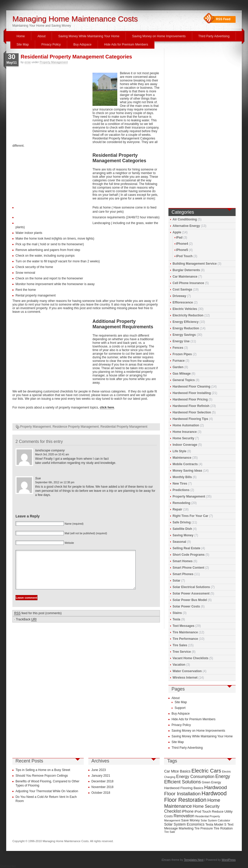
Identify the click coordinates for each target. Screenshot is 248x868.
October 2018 (101, 793)
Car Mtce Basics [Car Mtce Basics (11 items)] (177, 771)
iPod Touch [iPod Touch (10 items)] (203, 811)
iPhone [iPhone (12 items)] (188, 811)
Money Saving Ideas (187, 471)
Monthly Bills (182, 477)
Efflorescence (183, 302)
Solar (176, 581)
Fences (178, 348)
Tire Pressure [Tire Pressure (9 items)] (203, 828)
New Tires (180, 484)
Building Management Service (195, 264)
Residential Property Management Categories (76, 57)
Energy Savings (184, 335)
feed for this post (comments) (38, 621)
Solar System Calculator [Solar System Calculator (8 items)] (215, 820)
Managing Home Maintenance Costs (75, 19)
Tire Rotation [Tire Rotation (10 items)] (223, 828)
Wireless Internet (185, 678)
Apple (177, 232)
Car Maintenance (185, 277)
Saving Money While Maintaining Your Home (89, 36)
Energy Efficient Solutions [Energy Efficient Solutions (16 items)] (197, 779)
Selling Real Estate (186, 548)
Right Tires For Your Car (190, 516)
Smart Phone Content (188, 568)
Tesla (176, 619)
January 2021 (101, 776)
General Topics (184, 380)
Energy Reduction (186, 328)
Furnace (179, 361)
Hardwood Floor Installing (192, 393)
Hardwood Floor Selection (192, 412)
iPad (179, 238)
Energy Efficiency (186, 322)
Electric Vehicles (185, 309)
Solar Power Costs (186, 606)
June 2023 (99, 770)
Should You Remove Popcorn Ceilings (42, 776)
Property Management (54, 62)
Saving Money (183, 535)
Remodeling (181, 503)
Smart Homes (183, 561)
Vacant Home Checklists (191, 658)
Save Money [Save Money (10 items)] (190, 820)
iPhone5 (182, 250)
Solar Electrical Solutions (191, 587)
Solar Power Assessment (191, 593)
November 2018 (102, 787)
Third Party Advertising (214, 36)
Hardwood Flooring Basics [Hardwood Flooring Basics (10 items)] (184, 788)
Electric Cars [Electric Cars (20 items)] (206, 771)
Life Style (179, 451)
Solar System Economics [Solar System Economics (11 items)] (184, 824)
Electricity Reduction (188, 315)
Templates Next (194, 860)
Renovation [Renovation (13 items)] (184, 816)
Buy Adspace (82, 44)
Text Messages (184, 626)
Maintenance (182, 458)
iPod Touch (184, 256)
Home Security (183, 438)
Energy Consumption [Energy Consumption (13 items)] (195, 777)
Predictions (181, 490)
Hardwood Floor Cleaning (191, 387)
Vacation (179, 665)
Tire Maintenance (185, 632)
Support (180, 708)
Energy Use (181, 341)
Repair (177, 509)
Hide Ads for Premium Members (126, 44)
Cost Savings (182, 290)
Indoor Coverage (185, 445)
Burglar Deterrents (186, 270)
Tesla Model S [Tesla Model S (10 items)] (216, 824)
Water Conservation (187, 671)
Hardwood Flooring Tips (190, 419)
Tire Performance (185, 639)
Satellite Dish (182, 529)
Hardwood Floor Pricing (190, 399)
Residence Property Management (76, 427)
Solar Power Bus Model (190, 600)
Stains (177, 613)
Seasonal (179, 542)
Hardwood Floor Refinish (191, 406)
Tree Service (182, 652)
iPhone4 (182, 244)
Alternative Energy (186, 226)
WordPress (229, 860)
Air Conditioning (185, 219)
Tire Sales (180, 645)
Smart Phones (183, 574)
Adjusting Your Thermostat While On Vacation (47, 791)
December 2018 (102, 781)
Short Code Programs (189, 555)
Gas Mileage (182, 374)
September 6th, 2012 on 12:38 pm (55, 482)
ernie (28, 62)
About (41, 36)
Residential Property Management (124, 427)
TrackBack (26, 627)
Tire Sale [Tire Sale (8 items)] (169, 832)
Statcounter (8, 866)
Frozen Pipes (182, 354)
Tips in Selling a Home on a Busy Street (43, 770)
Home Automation (186, 425)
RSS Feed (223, 19)
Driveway (179, 296)
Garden (178, 367)
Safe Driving (182, 522)
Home (21, 36)
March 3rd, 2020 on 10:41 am (52, 454)
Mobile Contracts (185, 464)
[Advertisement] (51, 106)
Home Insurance (185, 432)
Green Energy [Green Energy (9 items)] (211, 782)
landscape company (50, 450)
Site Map (23, 44)
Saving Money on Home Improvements (159, 36)
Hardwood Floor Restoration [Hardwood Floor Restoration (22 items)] (195, 797)
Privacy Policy (51, 44)
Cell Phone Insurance (188, 283)
